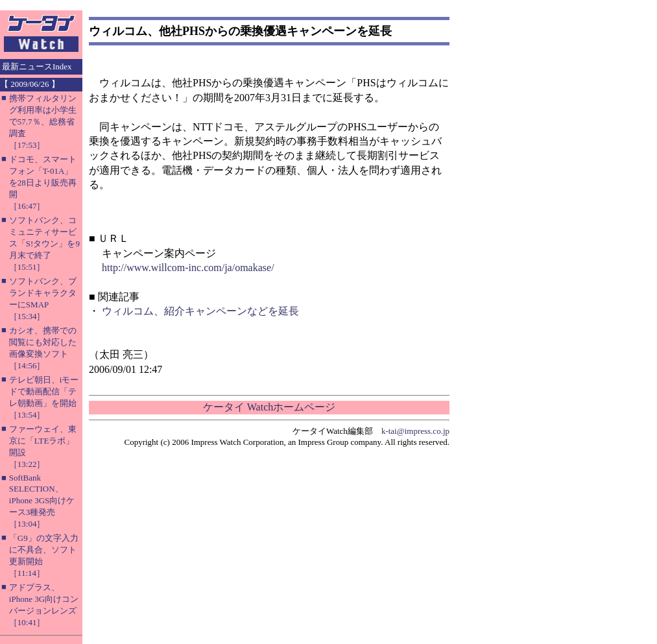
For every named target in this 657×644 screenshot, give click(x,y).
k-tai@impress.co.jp (415, 431)
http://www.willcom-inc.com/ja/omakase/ (188, 268)
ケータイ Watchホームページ (269, 407)
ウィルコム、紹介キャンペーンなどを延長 (200, 311)
